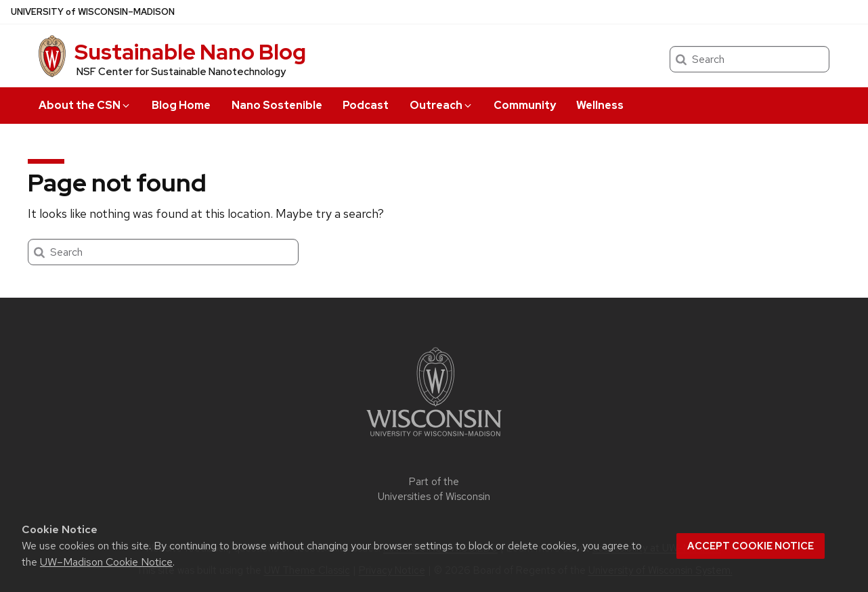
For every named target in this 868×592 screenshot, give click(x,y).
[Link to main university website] (434, 439)
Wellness (600, 105)
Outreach (441, 105)
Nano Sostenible (277, 105)
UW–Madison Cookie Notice (106, 562)
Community (525, 105)
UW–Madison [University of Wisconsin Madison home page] (93, 12)
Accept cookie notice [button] (751, 546)
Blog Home (181, 105)
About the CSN (85, 105)
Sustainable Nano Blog (190, 52)
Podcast (366, 105)
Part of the (434, 489)
